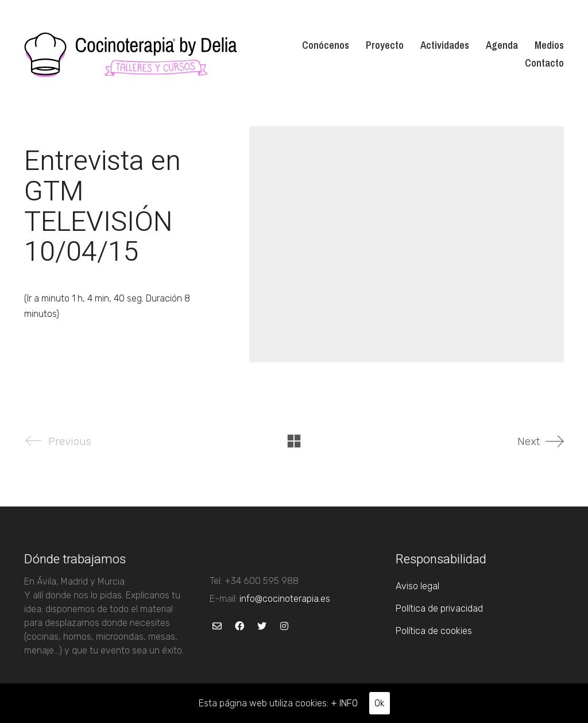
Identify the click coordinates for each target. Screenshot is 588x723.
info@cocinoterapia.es (285, 599)
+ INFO (344, 703)
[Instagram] (284, 626)
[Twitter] (262, 626)
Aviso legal (417, 586)
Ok (380, 703)
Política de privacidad (439, 608)
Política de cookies (434, 631)
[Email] (217, 626)
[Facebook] (239, 626)
